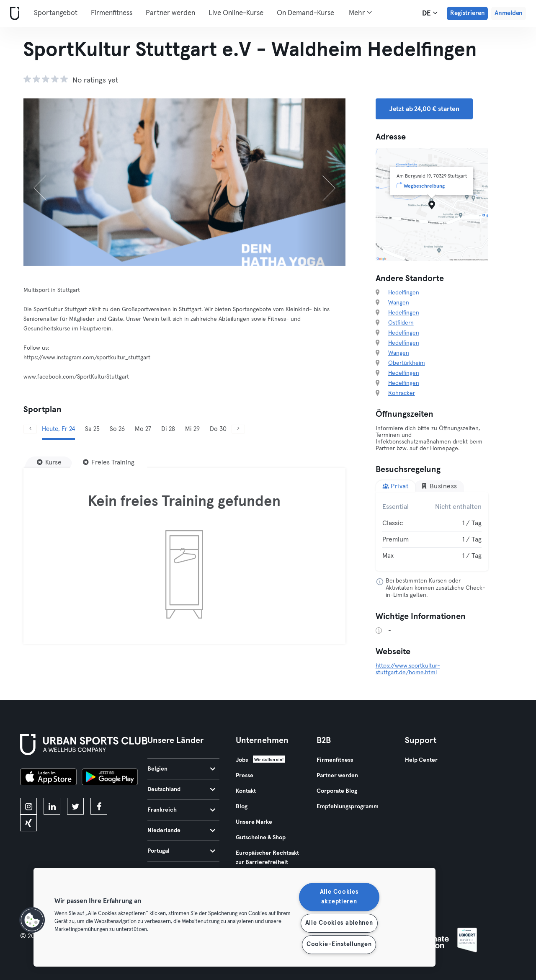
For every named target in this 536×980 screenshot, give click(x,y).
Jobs (242, 760)
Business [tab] (439, 486)
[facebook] (99, 806)
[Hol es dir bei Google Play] (110, 778)
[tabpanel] (432, 531)
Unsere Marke (254, 822)
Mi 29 (192, 429)
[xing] (28, 823)
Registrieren (467, 13)
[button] (32, 920)
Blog (242, 807)
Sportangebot (56, 13)
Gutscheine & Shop (261, 838)
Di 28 (168, 429)
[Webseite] (13, 14)
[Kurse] (49, 462)
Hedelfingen (404, 293)
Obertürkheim (407, 363)
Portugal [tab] (181, 851)
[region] (234, 917)
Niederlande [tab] (181, 830)
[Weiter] (321, 182)
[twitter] (75, 806)
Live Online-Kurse (236, 13)
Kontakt (246, 791)
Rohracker (402, 393)
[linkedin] (52, 806)
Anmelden (509, 13)
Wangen (399, 303)
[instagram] (28, 806)
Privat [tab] (396, 486)
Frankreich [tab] (181, 810)
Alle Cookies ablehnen (339, 923)
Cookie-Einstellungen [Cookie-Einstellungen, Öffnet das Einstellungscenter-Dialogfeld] (339, 944)
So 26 (117, 429)
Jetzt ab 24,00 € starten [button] (424, 109)
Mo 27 (143, 429)
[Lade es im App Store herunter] (48, 778)
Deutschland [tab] (181, 789)
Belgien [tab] (181, 769)
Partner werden (170, 13)
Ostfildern (401, 323)
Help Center (421, 760)
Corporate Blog (337, 791)
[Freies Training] (109, 462)
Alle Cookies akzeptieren (339, 897)
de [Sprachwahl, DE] (430, 13)
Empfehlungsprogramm (348, 807)
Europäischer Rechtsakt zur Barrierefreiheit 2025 (267, 862)
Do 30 (218, 429)
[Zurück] (48, 182)
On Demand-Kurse (305, 13)
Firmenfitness (112, 13)
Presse (245, 776)
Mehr (360, 13)
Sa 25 (92, 429)
